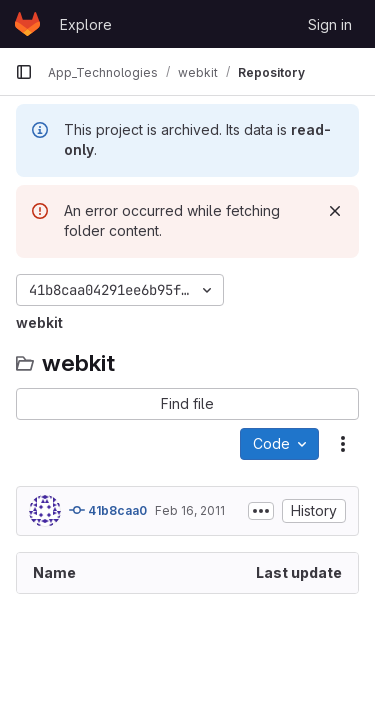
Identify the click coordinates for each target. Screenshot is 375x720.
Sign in (330, 24)
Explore (86, 24)
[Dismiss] (335, 211)
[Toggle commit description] (261, 511)
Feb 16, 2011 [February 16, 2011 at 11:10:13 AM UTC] (190, 510)
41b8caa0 (108, 510)
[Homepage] (27, 24)
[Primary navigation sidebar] (24, 72)
